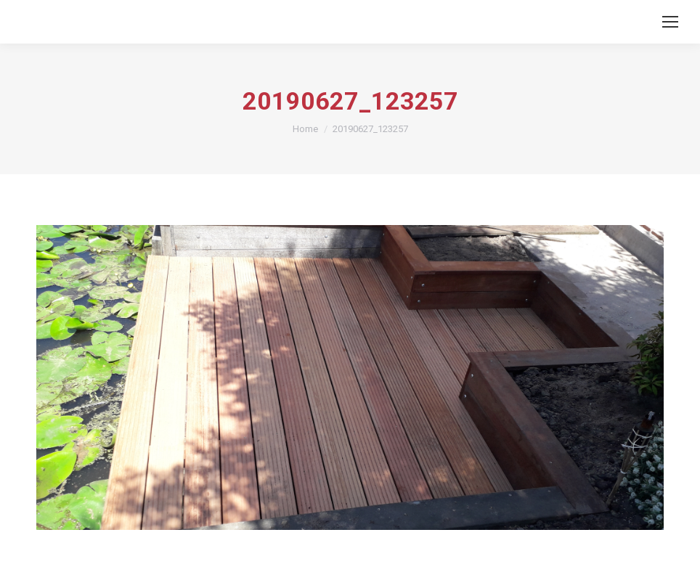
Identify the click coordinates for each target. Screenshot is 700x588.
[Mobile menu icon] (670, 22)
